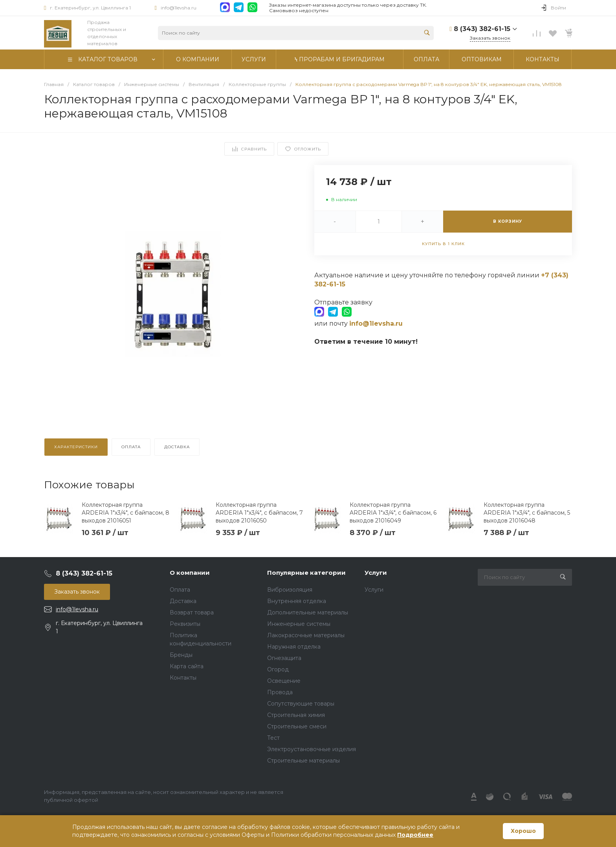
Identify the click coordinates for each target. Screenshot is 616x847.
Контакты (183, 678)
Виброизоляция (290, 590)
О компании (190, 573)
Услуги (376, 573)
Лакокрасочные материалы (306, 635)
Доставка (183, 601)
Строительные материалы (303, 761)
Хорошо (523, 831)
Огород (278, 669)
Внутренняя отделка (297, 601)
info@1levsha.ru (179, 8)
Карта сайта (187, 666)
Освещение (284, 681)
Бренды (181, 655)
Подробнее (415, 835)
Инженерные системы (299, 624)
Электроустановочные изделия (312, 749)
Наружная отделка (294, 647)
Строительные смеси (297, 726)
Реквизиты (185, 624)
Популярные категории (306, 573)
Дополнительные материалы (308, 612)
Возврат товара (192, 612)
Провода (280, 692)
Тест (273, 738)
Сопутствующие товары (301, 704)
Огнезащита (284, 658)
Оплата (180, 590)
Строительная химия (296, 715)
